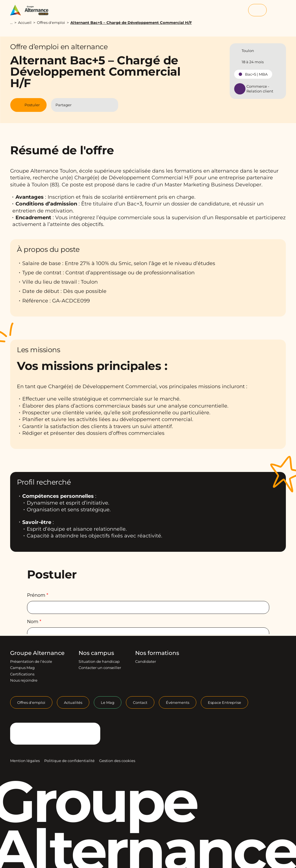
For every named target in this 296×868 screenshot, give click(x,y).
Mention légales (25, 761)
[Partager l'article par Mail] (101, 105)
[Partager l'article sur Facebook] (79, 105)
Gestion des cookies (117, 761)
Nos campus (96, 653)
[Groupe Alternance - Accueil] (32, 10)
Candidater (146, 661)
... (11, 23)
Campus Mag (22, 668)
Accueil (25, 22)
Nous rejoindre (24, 680)
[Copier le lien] (111, 105)
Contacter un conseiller (100, 668)
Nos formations (157, 653)
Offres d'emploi (51, 22)
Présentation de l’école (31, 661)
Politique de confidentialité (69, 761)
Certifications (22, 674)
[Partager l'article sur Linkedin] (90, 105)
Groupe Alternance (37, 653)
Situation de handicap (99, 661)
